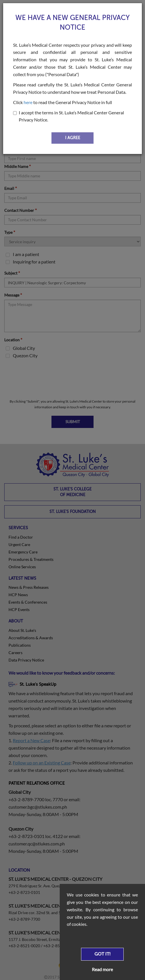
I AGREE (73, 138)
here (28, 102)
